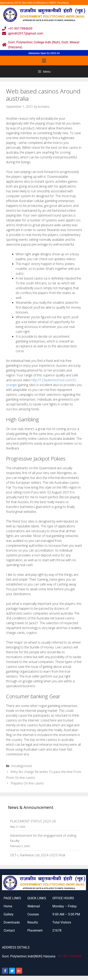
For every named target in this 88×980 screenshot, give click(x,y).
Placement (35, 930)
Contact (9, 930)
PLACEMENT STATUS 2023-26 (33, 821)
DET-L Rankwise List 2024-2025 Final (38, 855)
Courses (33, 914)
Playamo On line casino (27, 783)
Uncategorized (21, 766)
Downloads (12, 922)
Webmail (34, 906)
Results (33, 922)
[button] (44, 61)
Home (8, 906)
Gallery (9, 914)
